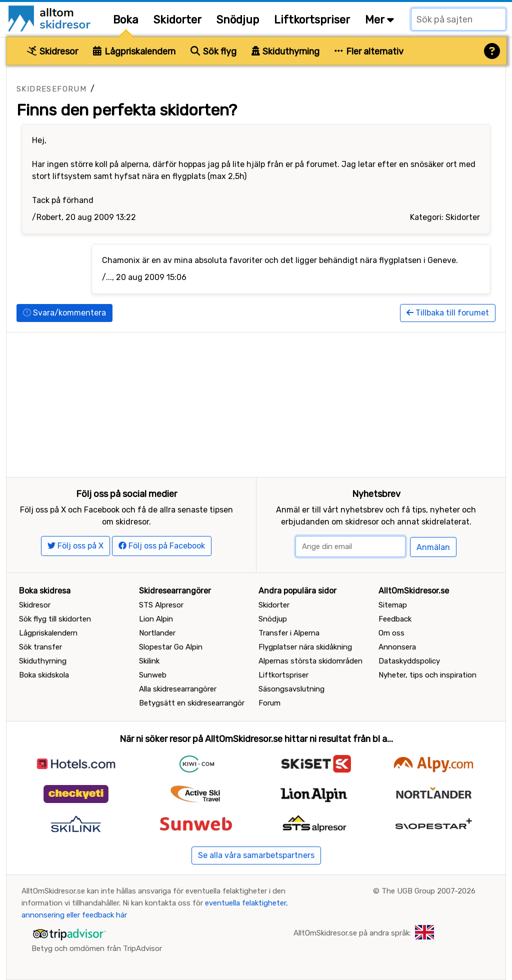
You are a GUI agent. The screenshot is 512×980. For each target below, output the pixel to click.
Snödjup (238, 20)
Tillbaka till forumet (448, 313)
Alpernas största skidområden (310, 661)
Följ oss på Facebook (162, 546)
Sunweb (153, 675)
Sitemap (393, 605)
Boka (126, 20)
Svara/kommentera (64, 313)
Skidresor (52, 51)
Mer (379, 20)
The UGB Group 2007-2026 (428, 891)
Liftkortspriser (312, 20)
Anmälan (433, 547)
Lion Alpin (156, 619)
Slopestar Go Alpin (171, 647)
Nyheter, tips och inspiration (427, 675)
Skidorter (177, 20)
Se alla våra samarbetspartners (256, 855)
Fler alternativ (369, 51)
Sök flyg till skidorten (55, 619)
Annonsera (397, 647)
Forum (269, 703)
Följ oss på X (75, 546)
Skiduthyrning (286, 51)
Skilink (149, 661)
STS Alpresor (161, 605)
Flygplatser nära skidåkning (305, 647)
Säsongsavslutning (291, 689)
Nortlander (157, 633)
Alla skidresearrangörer (178, 689)
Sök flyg (213, 51)
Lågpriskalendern (134, 51)
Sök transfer (40, 647)
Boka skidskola (44, 675)
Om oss (391, 633)
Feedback (395, 619)
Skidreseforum (51, 89)
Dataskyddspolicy (409, 661)
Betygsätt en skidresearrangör (192, 703)
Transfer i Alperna (289, 633)
